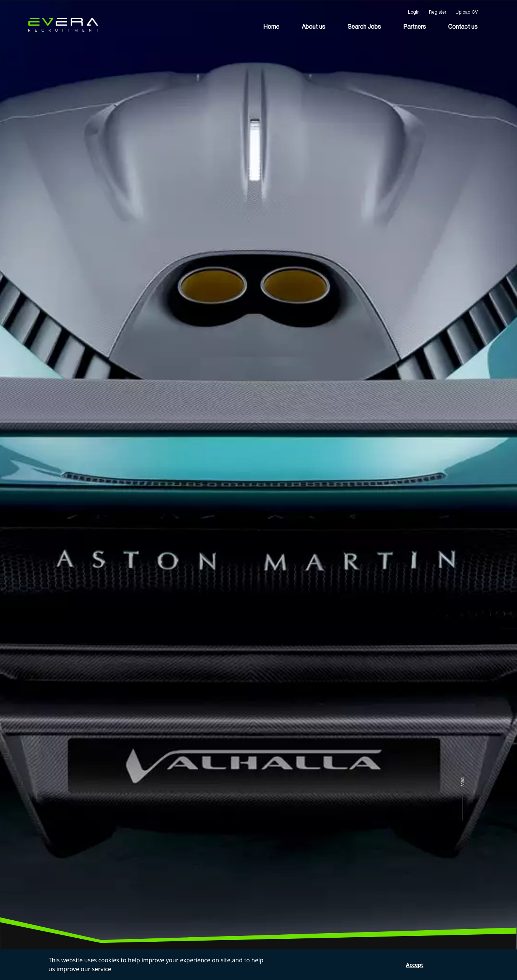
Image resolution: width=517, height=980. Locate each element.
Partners (415, 27)
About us (314, 27)
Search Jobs (364, 27)
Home (271, 27)
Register (438, 12)
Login (414, 12)
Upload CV (467, 12)
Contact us (463, 27)
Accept (415, 965)
